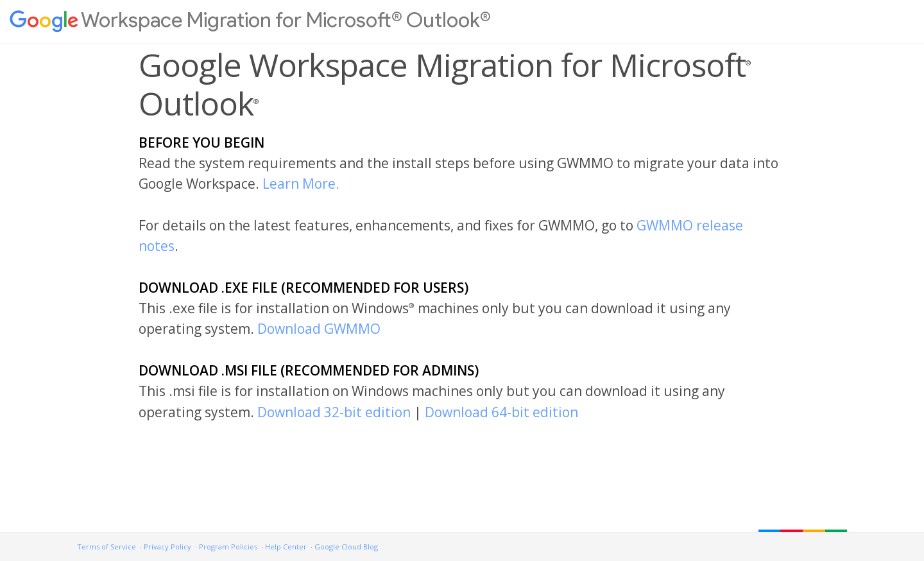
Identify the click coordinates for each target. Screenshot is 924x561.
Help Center (286, 547)
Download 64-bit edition (501, 412)
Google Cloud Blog (346, 547)
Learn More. (301, 184)
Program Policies (228, 547)
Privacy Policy (167, 547)
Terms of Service (107, 547)
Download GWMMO (319, 329)
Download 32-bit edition (334, 412)
